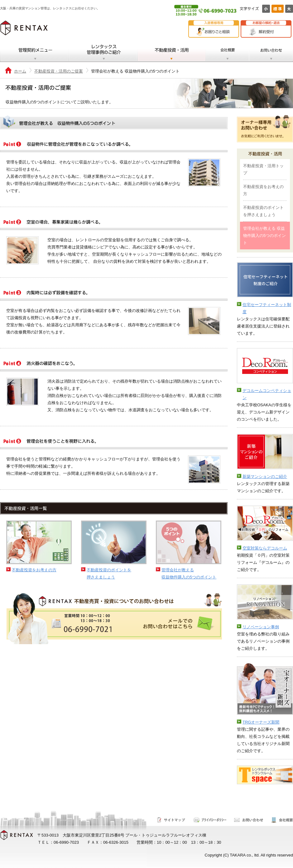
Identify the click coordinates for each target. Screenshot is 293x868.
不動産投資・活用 (172, 52)
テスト (243, 791)
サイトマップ (171, 820)
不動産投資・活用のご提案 (59, 71)
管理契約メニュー (34, 52)
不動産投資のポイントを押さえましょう (109, 573)
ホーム (20, 71)
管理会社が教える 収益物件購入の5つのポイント (264, 236)
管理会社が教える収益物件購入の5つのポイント (189, 573)
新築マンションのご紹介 (265, 476)
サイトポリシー (210, 820)
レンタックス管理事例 (103, 52)
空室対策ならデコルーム (265, 548)
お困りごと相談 (215, 32)
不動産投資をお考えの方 (34, 570)
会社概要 (228, 52)
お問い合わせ (271, 52)
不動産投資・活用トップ (263, 169)
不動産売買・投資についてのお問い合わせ (114, 619)
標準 (278, 9)
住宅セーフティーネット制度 (267, 308)
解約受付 (268, 32)
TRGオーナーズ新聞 (261, 722)
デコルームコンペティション (267, 394)
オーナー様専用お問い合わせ (265, 129)
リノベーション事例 (261, 627)
